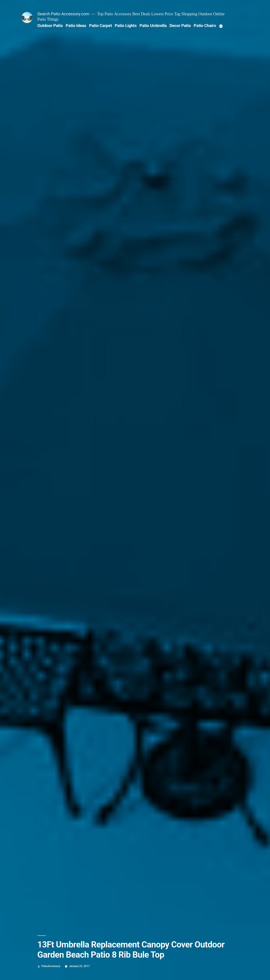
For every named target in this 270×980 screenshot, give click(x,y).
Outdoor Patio (50, 26)
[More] (221, 26)
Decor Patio (180, 26)
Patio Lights (126, 26)
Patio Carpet (100, 26)
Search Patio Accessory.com (63, 14)
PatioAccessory (51, 966)
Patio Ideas (76, 26)
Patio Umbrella (153, 26)
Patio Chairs (205, 26)
